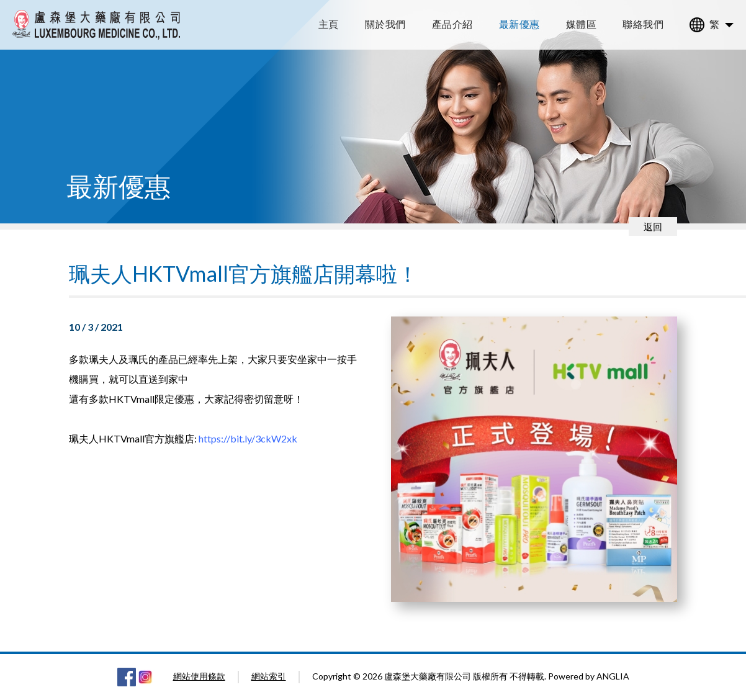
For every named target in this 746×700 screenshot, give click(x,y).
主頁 (329, 24)
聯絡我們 (643, 24)
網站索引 (269, 676)
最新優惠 (519, 24)
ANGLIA (613, 676)
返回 (653, 227)
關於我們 (385, 24)
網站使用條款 (199, 676)
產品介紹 (452, 24)
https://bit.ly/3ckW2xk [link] (248, 438)
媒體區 (582, 24)
